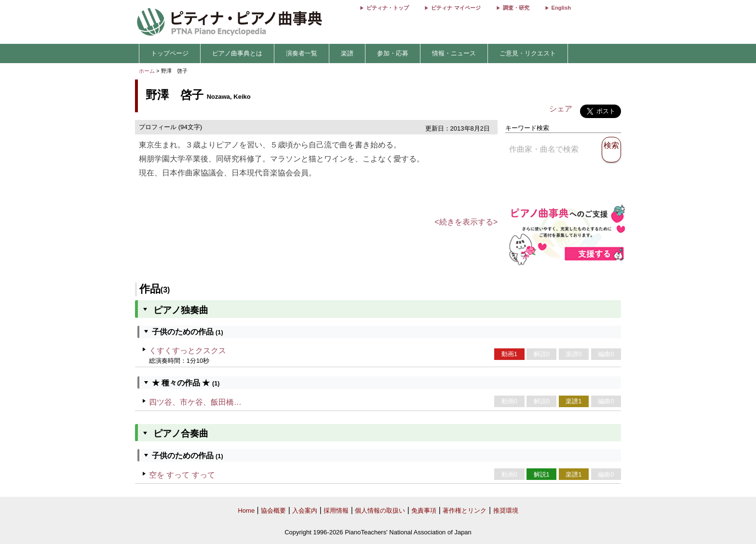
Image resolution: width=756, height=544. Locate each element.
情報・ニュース (454, 53)
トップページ (170, 53)
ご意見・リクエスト (528, 53)
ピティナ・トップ (388, 8)
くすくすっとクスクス (188, 351)
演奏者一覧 (302, 53)
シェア (561, 109)
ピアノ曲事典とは (237, 53)
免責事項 (424, 511)
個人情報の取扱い (380, 511)
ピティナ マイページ (456, 8)
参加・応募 (393, 53)
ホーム (147, 71)
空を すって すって (182, 475)
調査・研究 (516, 8)
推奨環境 (506, 511)
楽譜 (347, 53)
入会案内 (305, 511)
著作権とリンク (465, 511)
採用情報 (336, 511)
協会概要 (273, 511)
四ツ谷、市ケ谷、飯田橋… (195, 402)
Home (246, 511)
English (561, 8)
